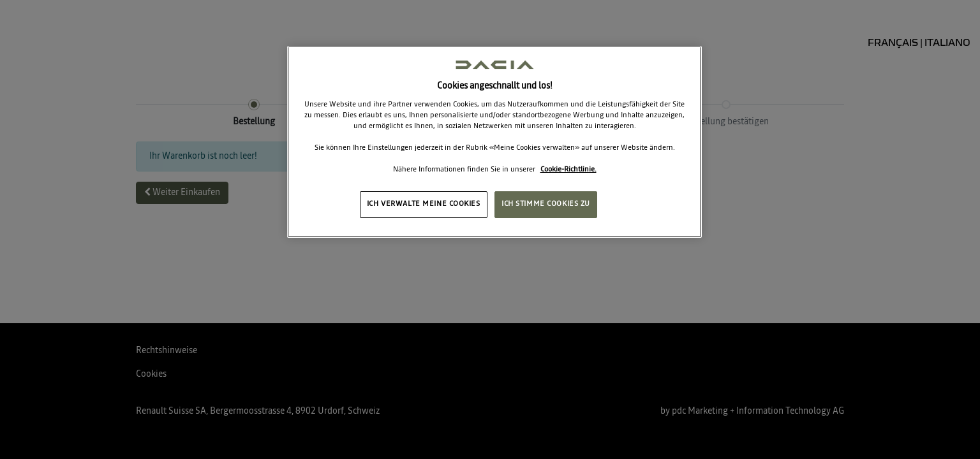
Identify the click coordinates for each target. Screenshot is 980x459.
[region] (494, 142)
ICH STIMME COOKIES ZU (546, 204)
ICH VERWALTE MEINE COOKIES (424, 204)
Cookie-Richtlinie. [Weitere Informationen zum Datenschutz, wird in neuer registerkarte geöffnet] (568, 170)
